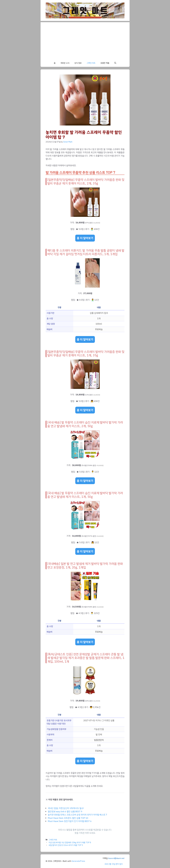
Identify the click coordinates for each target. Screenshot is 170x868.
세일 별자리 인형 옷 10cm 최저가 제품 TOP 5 (66, 845)
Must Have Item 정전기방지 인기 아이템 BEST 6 (70, 821)
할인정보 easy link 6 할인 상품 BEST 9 (65, 812)
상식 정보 (78, 63)
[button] (115, 63)
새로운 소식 (65, 63)
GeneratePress (78, 861)
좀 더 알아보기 (85, 238)
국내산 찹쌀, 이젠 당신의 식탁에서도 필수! (66, 808)
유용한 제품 (105, 63)
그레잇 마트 (91, 63)
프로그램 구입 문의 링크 (114, 864)
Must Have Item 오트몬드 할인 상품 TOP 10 (68, 818)
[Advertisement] (85, 40)
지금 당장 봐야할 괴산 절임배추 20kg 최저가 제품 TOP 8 (70, 842)
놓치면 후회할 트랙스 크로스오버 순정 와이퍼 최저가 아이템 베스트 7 (77, 815)
